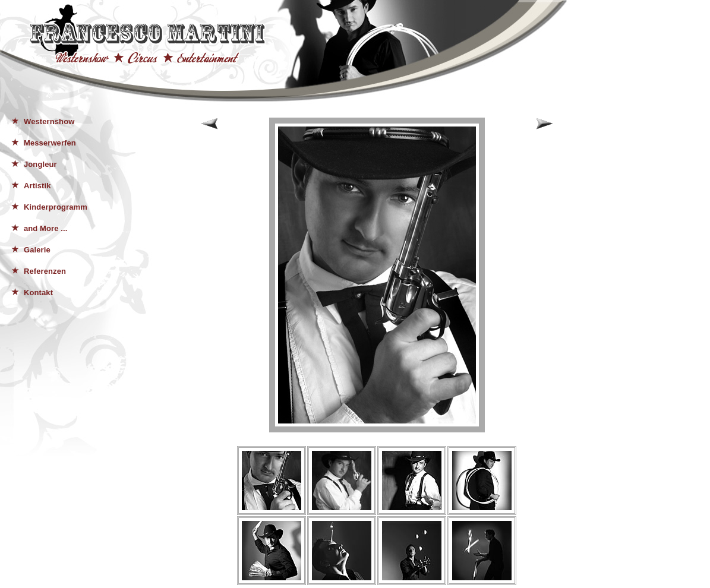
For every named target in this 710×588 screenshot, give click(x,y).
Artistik (37, 186)
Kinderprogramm (56, 207)
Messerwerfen (50, 143)
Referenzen (45, 271)
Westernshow (49, 121)
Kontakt (38, 293)
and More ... (45, 228)
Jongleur (40, 164)
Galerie (37, 250)
